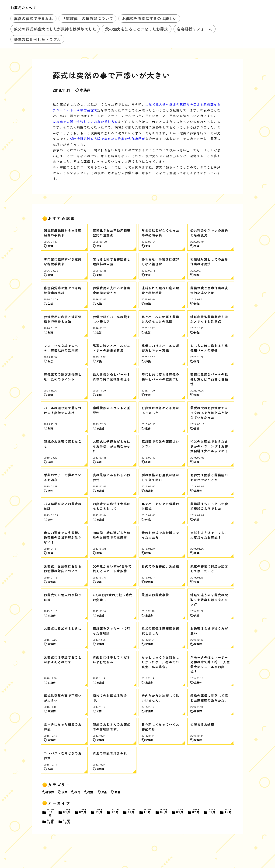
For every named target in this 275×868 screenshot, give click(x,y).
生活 (78, 792)
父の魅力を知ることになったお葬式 (137, 29)
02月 (83, 811)
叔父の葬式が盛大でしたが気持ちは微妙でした (55, 29)
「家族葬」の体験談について (88, 18)
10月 (148, 811)
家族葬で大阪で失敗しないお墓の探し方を (85, 122)
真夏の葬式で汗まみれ (33, 18)
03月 (67, 811)
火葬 (65, 792)
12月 (115, 811)
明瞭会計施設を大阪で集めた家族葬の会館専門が (108, 139)
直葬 (91, 792)
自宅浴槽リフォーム (194, 29)
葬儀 (117, 792)
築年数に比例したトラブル (37, 39)
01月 (99, 811)
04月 (51, 813)
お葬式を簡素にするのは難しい (149, 18)
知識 (104, 792)
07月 (164, 811)
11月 (132, 811)
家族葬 (85, 90)
